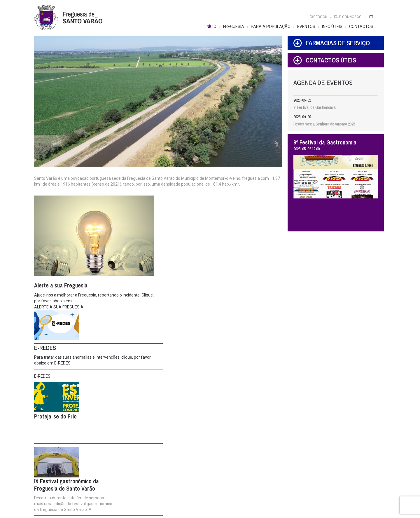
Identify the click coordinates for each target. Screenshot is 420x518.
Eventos (308, 27)
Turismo (49, 494)
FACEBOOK (321, 17)
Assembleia (174, 452)
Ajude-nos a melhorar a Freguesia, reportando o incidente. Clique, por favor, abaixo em (88, 299)
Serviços (270, 459)
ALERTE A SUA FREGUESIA (60, 308)
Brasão (48, 465)
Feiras (268, 488)
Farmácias (271, 470)
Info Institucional (108, 470)
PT (373, 17)
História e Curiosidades (61, 459)
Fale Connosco (367, 438)
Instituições (212, 476)
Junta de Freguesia (119, 452)
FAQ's (268, 476)
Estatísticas (52, 476)
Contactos (363, 27)
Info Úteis (334, 27)
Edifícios (49, 470)
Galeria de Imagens (58, 482)
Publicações (213, 470)
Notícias (210, 459)
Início (213, 27)
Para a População (273, 27)
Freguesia (236, 27)
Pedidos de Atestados (281, 482)
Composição (104, 459)
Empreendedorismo (218, 488)
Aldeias (48, 488)
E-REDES (166, 261)
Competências (106, 465)
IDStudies (192, 512)
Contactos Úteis (276, 465)
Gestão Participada (219, 465)
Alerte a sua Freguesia (221, 482)
